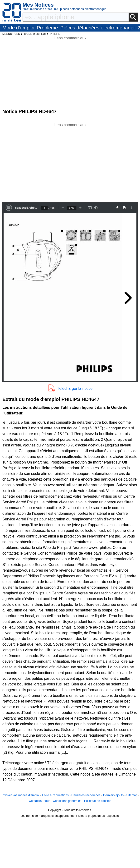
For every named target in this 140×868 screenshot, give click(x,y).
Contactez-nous (39, 801)
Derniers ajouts (113, 795)
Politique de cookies (98, 801)
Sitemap (132, 795)
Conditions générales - (68, 801)
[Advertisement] (70, 161)
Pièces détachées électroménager (98, 28)
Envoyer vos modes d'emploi (20, 795)
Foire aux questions (55, 795)
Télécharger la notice (75, 388)
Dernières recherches (86, 795)
